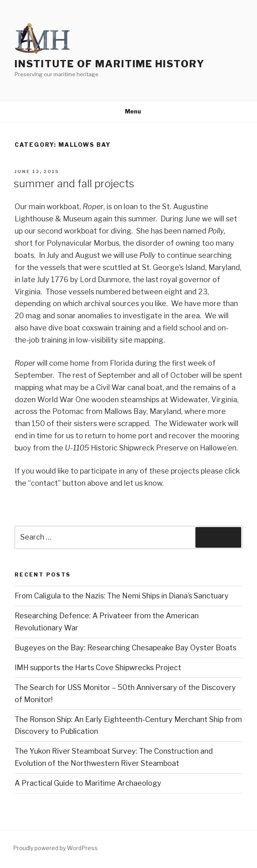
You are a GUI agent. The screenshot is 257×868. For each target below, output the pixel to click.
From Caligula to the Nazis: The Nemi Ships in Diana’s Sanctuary (122, 596)
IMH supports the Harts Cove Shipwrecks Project (98, 668)
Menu (129, 111)
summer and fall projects (74, 183)
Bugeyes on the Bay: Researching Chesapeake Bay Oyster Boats (125, 648)
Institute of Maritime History (110, 64)
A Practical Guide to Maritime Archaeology (88, 783)
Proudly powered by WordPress (55, 848)
